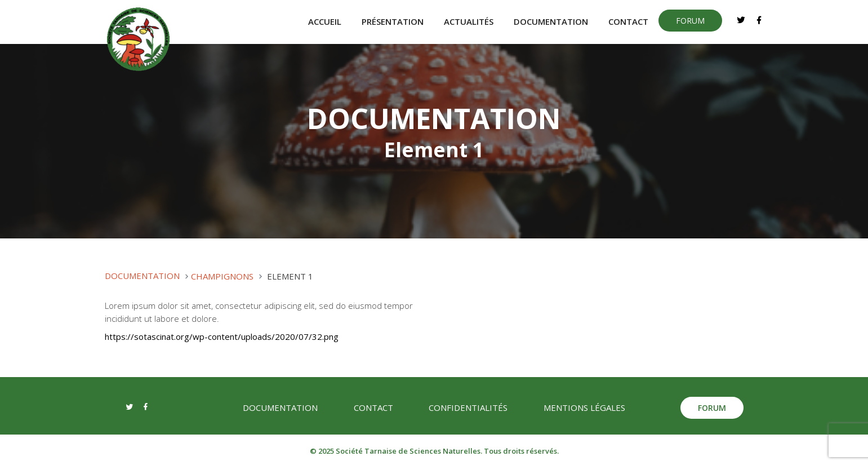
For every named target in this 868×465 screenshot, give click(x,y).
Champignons (222, 276)
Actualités (469, 22)
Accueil (325, 22)
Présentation (393, 22)
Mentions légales (584, 408)
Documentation (551, 22)
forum (690, 21)
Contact (628, 22)
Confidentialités (468, 408)
